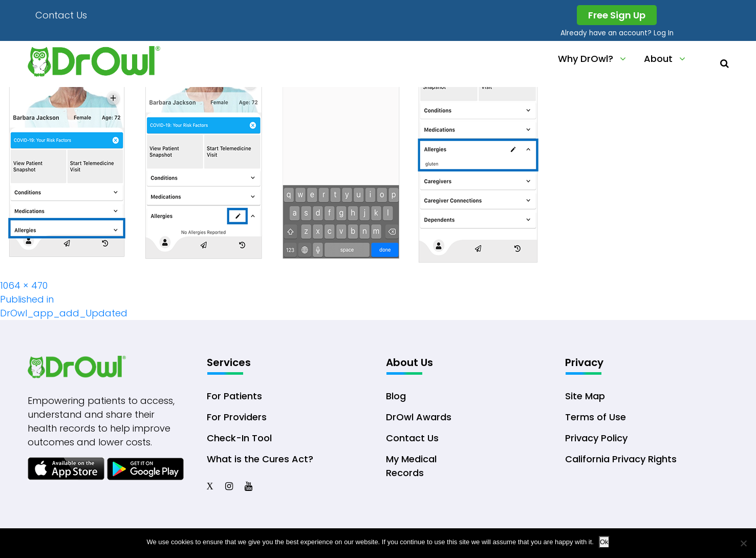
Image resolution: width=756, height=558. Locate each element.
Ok (604, 542)
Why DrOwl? (586, 59)
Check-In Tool (239, 438)
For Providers (237, 417)
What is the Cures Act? (260, 459)
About (658, 59)
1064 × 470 (24, 285)
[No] (743, 543)
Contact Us (61, 15)
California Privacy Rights (621, 459)
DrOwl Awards (419, 417)
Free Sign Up (617, 15)
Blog (396, 396)
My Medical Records (411, 466)
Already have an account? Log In (617, 33)
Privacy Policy (596, 438)
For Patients (234, 396)
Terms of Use (596, 417)
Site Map (585, 396)
